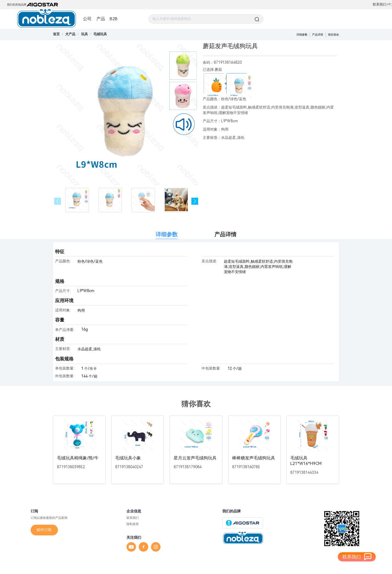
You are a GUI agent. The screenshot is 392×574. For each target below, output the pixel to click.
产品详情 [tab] (225, 234)
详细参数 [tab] (167, 234)
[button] (195, 201)
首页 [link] (56, 34)
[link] (70, 34)
